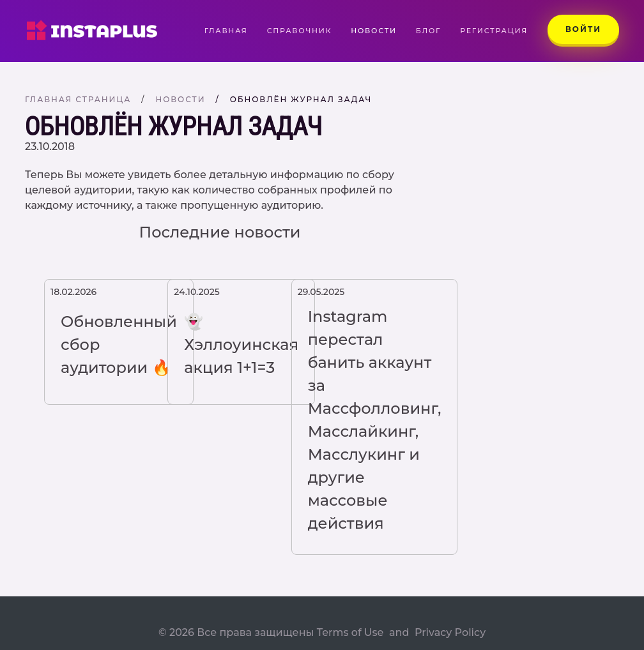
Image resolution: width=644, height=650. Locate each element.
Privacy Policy (450, 632)
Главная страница (78, 99)
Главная (231, 30)
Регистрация (494, 31)
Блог (428, 31)
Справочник (300, 31)
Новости (374, 31)
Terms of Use (350, 632)
